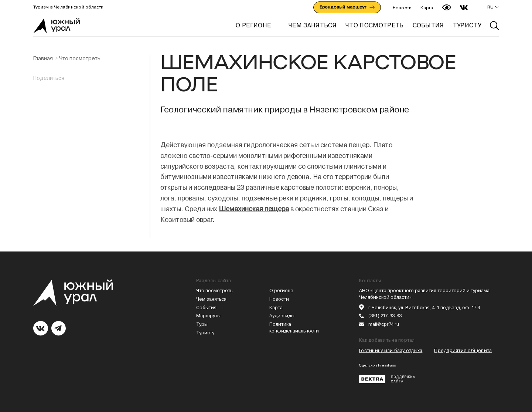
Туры (202, 324)
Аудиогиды (282, 316)
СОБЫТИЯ (428, 25)
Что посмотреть (80, 58)
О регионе (253, 25)
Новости (402, 8)
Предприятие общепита (463, 350)
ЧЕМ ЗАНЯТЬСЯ (313, 25)
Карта (427, 8)
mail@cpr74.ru (384, 324)
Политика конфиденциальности (294, 327)
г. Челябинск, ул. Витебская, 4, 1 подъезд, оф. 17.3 (424, 308)
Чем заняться (211, 299)
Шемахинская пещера (254, 209)
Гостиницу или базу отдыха (391, 350)
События (206, 308)
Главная (43, 58)
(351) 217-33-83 (385, 316)
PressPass (387, 365)
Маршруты (208, 316)
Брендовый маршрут (347, 7)
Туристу (205, 333)
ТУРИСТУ (467, 25)
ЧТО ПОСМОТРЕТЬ (374, 25)
